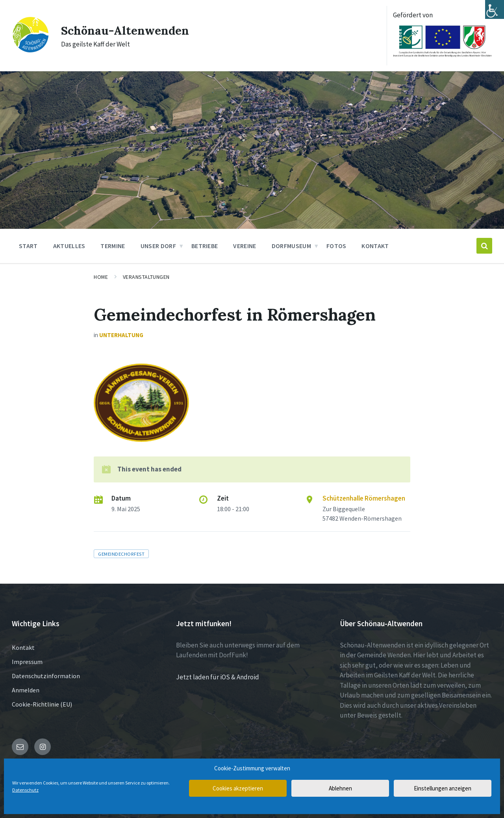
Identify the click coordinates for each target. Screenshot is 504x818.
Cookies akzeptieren (238, 788)
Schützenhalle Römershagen (364, 498)
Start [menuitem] (28, 246)
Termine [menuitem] (113, 246)
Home (101, 277)
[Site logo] (31, 51)
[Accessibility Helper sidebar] (495, 9)
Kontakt (23, 647)
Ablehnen (340, 788)
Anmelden (26, 690)
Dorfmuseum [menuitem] (291, 246)
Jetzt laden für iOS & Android (218, 677)
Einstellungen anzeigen (443, 788)
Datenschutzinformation (46, 676)
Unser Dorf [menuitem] (158, 246)
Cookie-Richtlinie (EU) (42, 704)
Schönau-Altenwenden (126, 30)
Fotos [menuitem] (336, 246)
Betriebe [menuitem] (205, 246)
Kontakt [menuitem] (375, 246)
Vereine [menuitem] (245, 246)
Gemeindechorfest (121, 554)
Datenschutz (25, 790)
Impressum (27, 662)
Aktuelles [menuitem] (69, 246)
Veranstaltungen (146, 277)
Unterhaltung (121, 335)
